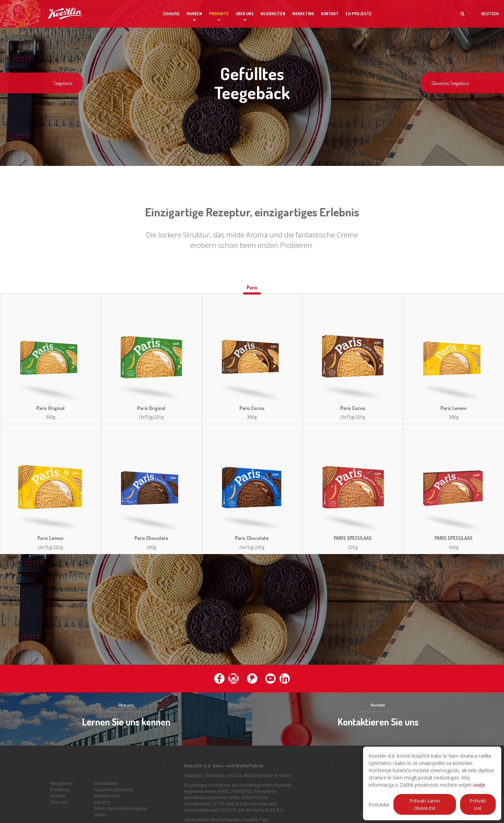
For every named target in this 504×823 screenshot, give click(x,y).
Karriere (102, 802)
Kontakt (330, 14)
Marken (194, 14)
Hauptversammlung (113, 790)
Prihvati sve (478, 804)
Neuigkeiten (273, 14)
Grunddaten (106, 783)
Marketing (303, 14)
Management (107, 796)
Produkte (219, 14)
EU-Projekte (359, 14)
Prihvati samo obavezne (425, 804)
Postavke (379, 805)
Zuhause (171, 14)
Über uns (245, 14)
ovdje (479, 785)
